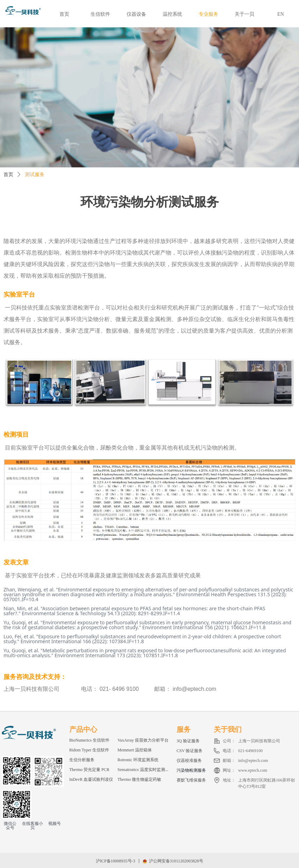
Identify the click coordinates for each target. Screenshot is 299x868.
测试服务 (35, 175)
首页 (8, 175)
